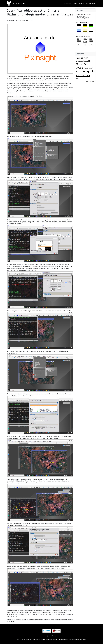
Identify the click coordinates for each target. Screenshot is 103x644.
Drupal (80, 68)
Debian (91, 68)
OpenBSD (82, 64)
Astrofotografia (91, 3)
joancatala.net (19, 3)
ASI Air (86, 68)
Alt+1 (79, 45)
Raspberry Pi (82, 58)
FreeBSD (87, 61)
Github (75, 3)
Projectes (82, 3)
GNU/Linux (79, 61)
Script (78, 78)
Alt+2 (85, 45)
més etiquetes (90, 81)
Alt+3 (91, 45)
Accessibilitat (68, 3)
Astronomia (83, 75)
